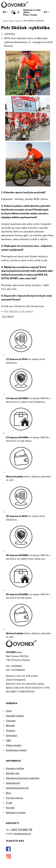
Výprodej (11, 721)
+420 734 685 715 (21, 830)
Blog (8, 793)
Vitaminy (11, 731)
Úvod (9, 711)
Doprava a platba (15, 768)
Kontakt (10, 808)
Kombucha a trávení (16, 750)
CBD (8, 740)
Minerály (11, 726)
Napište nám (13, 773)
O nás (9, 803)
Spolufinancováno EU (17, 788)
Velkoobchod (13, 783)
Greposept (12, 735)
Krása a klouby (14, 745)
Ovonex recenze (14, 798)
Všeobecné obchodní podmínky (23, 778)
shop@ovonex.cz (22, 834)
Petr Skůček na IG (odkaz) (19, 311)
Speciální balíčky (15, 716)
